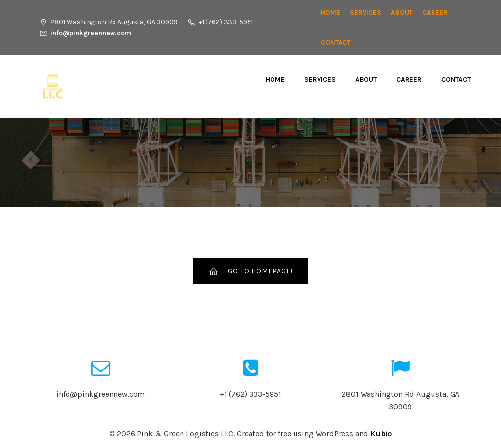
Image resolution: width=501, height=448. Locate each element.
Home (330, 12)
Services (365, 12)
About (402, 12)
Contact (336, 42)
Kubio (381, 434)
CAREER (435, 12)
